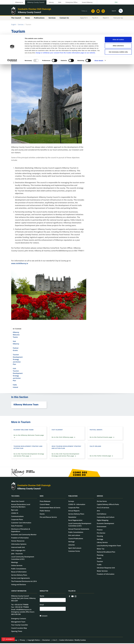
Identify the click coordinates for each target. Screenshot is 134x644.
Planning (100, 556)
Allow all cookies (118, 5)
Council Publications (76, 539)
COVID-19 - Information (77, 505)
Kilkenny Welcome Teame (16, 335)
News (42, 497)
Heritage (71, 542)
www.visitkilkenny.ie (20, 264)
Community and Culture (106, 518)
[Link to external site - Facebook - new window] (69, 597)
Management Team (18, 623)
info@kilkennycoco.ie (24, 610)
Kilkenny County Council (29, 489)
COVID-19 (15, 514)
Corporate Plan (74, 508)
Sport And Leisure (75, 549)
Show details (99, 26)
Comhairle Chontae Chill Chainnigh (34, 486)
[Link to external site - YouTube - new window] (72, 597)
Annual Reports (74, 512)
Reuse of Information (19, 573)
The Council (15, 497)
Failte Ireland (95, 447)
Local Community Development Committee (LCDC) (23, 559)
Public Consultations (19, 569)
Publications (73, 497)
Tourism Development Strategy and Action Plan (18, 360)
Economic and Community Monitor (24, 535)
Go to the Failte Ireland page (101, 457)
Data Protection (17, 527)
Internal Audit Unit (18, 548)
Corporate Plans (17, 520)
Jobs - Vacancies (17, 554)
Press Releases (45, 502)
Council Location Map (19, 629)
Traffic (99, 565)
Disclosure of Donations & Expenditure (21, 531)
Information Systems (19, 545)
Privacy (22, 641)
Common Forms (74, 552)
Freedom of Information (20, 539)
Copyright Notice (34, 641)
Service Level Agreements (20, 579)
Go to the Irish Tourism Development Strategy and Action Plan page (65, 456)
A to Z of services (103, 508)
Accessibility (8, 639)
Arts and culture (74, 536)
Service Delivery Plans (19, 576)
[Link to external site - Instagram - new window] (75, 597)
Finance (100, 531)
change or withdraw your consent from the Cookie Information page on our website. (65, 18)
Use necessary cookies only (118, 17)
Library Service (102, 543)
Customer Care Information (21, 523)
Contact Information (19, 592)
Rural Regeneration (75, 521)
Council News (45, 505)
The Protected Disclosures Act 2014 (24, 582)
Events (42, 515)
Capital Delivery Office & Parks (108, 505)
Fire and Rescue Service (48, 518)
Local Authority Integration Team (109, 546)
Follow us (72, 592)
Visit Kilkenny (57, 430)
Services (100, 497)
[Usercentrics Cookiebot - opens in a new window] (12, 26)
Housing (100, 537)
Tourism (100, 562)
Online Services (17, 566)
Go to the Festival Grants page (102, 438)
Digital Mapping (103, 521)
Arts (98, 512)
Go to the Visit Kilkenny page (64, 438)
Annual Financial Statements (79, 530)
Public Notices (45, 512)
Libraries (72, 546)
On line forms (102, 502)
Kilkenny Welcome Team (26, 405)
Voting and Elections (19, 585)
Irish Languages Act (18, 551)
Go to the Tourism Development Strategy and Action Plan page (29, 456)
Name (42, 597)
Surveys (71, 502)
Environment (102, 527)
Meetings (15, 563)
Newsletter (72, 518)
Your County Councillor (20, 626)
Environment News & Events (50, 508)
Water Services (102, 572)
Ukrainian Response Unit (106, 568)
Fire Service (101, 534)
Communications (17, 517)
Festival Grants (96, 430)
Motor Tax (101, 550)
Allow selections (118, 11)
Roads (99, 559)
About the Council (18, 502)
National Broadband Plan (106, 553)
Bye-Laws (15, 511)
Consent (44, 617)
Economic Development (105, 524)
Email (42, 606)
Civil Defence (102, 515)
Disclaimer (46, 641)
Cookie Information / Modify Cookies (73, 641)
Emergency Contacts (19, 619)
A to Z (55, 641)
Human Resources (18, 542)
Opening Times (17, 632)
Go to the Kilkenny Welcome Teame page (29, 437)
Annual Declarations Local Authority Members (21, 506)
